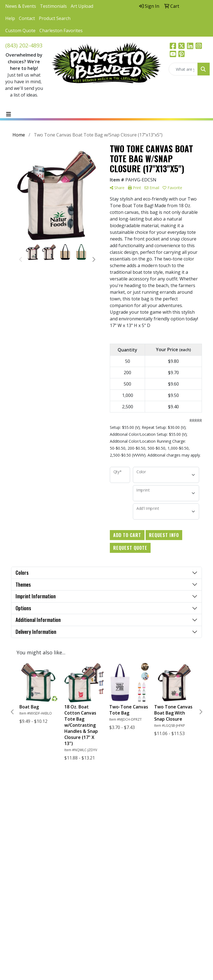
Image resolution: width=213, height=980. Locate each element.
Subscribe (19, 921)
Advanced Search (119, 833)
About (116, 812)
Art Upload (82, 6)
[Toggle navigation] (9, 114)
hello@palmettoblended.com (31, 863)
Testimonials (53, 6)
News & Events (21, 6)
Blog (141, 812)
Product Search (55, 18)
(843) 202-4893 (24, 45)
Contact (27, 18)
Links (141, 803)
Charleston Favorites (61, 31)
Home (116, 803)
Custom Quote (20, 31)
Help (10, 18)
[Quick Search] (183, 69)
